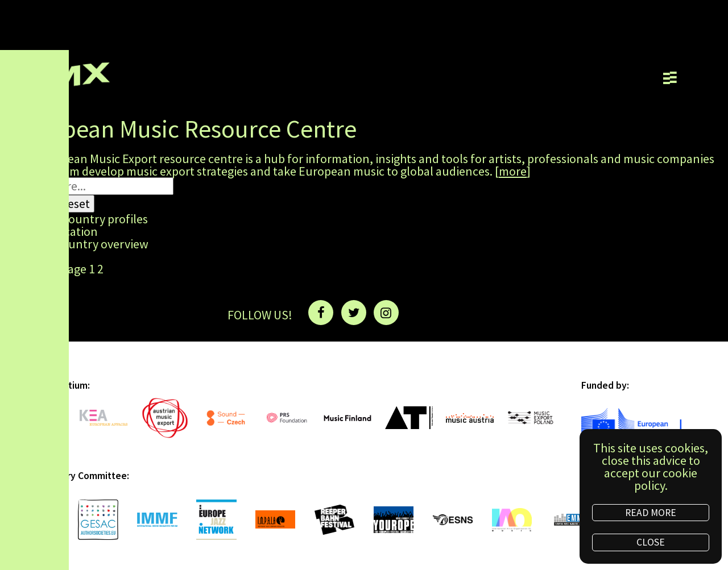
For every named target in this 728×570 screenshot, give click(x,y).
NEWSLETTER (452, 313)
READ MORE (651, 513)
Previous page (49, 269)
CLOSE (651, 542)
